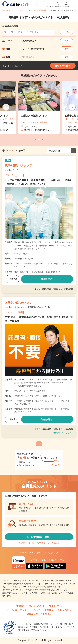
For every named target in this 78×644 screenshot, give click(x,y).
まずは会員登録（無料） (39, 537)
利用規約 (20, 606)
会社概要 (49, 610)
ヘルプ (37, 610)
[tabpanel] (39, 108)
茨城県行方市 (43, 10)
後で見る (12, 279)
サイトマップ (56, 606)
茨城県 (33, 10)
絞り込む (66, 32)
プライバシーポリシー (18, 610)
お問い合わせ (65, 610)
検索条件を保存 (63, 66)
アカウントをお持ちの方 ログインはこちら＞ (39, 543)
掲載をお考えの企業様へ (39, 614)
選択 (66, 41)
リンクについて (37, 606)
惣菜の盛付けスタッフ (18, 165)
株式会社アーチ (12, 170)
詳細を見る (47, 279)
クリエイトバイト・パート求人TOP (15, 10)
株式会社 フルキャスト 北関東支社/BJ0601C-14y (27, 307)
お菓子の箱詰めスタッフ (20, 303)
